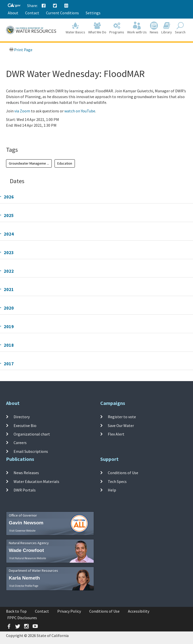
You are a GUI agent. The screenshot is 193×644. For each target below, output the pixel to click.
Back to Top (16, 611)
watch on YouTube (80, 111)
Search (180, 28)
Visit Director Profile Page (24, 586)
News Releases (26, 473)
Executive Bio (25, 425)
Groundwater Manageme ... (29, 163)
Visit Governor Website (22, 531)
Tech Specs (117, 481)
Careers (20, 443)
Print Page (21, 50)
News (154, 28)
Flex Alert (116, 434)
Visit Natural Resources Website (28, 558)
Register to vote (122, 417)
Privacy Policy (69, 611)
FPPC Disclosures (22, 618)
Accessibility (139, 611)
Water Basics (75, 28)
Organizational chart (32, 434)
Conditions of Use (123, 473)
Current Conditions (62, 13)
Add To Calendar (26, 135)
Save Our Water (121, 425)
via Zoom (22, 111)
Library (167, 28)
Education (65, 163)
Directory (22, 417)
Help (112, 490)
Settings (93, 13)
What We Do (97, 28)
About (13, 13)
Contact (32, 13)
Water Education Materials (36, 481)
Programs (117, 28)
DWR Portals (25, 490)
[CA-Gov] (14, 6)
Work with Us (137, 28)
